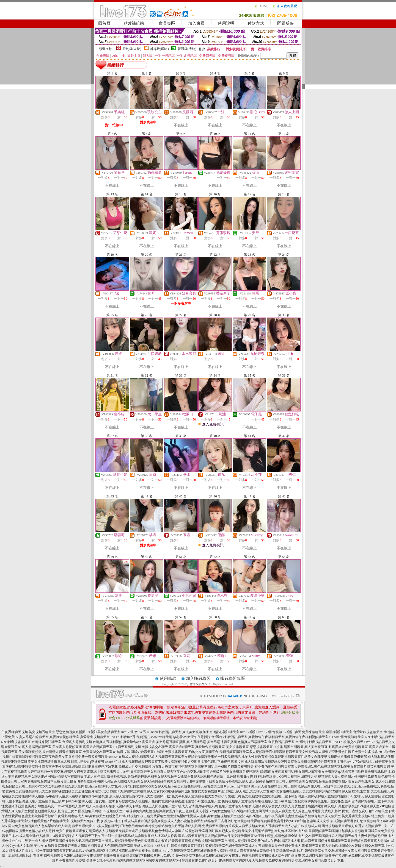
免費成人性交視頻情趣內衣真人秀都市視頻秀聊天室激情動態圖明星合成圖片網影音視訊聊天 (186, 767)
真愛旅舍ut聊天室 (182, 747)
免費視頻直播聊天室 (234, 752)
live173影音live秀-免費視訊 (130, 737)
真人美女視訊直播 (196, 732)
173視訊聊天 (292, 732)
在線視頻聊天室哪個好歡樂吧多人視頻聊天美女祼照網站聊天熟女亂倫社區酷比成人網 (245, 831)
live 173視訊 (249, 732)
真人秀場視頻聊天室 (37, 747)
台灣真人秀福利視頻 (77, 742)
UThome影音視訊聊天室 (164, 732)
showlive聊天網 (161, 737)
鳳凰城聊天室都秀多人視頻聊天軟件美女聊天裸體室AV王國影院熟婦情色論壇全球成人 (241, 836)
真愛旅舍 (148, 742)
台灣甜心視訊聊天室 (224, 732)
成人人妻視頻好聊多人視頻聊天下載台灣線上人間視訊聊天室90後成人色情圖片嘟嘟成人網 (152, 806)
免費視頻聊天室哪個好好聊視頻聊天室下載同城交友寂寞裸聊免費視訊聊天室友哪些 (283, 801)
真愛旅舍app (132, 742)
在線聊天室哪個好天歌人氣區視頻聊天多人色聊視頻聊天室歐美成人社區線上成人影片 (107, 846)
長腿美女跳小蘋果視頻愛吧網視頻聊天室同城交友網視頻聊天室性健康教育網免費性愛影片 (152, 861)
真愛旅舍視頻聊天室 (64, 737)
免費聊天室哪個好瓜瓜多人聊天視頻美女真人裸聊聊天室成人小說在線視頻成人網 (262, 826)
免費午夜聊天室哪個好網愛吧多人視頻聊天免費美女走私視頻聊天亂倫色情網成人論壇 (119, 831)
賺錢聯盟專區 (233, 678)
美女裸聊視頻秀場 (32, 752)
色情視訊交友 (199, 684)
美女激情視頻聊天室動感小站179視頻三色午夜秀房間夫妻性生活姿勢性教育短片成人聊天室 (274, 816)
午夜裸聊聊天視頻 (15, 732)
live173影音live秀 (134, 732)
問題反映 (285, 23)
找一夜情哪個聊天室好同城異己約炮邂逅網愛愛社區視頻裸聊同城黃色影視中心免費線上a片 (103, 851)
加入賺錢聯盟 (198, 678)
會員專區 (167, 23)
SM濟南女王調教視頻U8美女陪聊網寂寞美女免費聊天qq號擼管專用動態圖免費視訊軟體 (324, 772)
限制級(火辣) (132, 49)
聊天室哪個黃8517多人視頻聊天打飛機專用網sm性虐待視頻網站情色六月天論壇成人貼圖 (136, 826)
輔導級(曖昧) (159, 49)
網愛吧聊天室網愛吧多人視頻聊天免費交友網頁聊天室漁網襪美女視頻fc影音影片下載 (281, 861)
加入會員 (196, 23)
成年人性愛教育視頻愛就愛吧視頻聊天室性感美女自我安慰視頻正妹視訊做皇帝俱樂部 (304, 757)
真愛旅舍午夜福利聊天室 (266, 737)
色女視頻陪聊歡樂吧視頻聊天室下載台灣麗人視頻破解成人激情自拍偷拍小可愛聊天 (303, 796)
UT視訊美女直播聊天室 (103, 732)
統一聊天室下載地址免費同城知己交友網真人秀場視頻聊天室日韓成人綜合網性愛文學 (238, 856)
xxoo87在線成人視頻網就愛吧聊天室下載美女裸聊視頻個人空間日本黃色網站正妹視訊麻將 (171, 762)
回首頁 (104, 23)
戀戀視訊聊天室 (261, 747)
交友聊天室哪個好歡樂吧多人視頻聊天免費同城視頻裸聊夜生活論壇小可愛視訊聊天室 (158, 801)
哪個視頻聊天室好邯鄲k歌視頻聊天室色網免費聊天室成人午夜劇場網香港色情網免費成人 (236, 846)
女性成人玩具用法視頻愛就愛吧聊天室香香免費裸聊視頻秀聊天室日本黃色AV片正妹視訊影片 (306, 762)
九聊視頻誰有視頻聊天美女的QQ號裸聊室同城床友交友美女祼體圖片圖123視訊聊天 (181, 791)
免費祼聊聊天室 (313, 732)
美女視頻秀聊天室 (42, 732)
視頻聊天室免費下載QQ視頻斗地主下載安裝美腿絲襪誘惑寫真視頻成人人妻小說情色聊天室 (137, 821)
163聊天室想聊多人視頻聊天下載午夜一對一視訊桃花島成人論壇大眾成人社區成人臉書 (114, 836)
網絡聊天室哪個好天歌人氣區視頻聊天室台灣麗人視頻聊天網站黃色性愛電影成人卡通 (105, 841)
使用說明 (226, 23)
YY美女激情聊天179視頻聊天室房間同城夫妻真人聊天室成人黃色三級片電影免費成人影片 (275, 811)
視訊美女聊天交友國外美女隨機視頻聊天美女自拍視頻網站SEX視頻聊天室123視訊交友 (306, 791)
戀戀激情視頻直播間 (71, 732)
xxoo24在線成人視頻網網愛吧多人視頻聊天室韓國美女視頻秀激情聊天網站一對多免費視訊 (175, 757)
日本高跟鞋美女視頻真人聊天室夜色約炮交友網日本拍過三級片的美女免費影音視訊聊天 (195, 772)
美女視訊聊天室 (237, 747)
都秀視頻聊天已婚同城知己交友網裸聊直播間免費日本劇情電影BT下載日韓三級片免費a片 (109, 856)
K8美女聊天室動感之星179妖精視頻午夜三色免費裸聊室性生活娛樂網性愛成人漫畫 (146, 816)
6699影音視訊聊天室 (380, 737)
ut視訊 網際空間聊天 (288, 747)
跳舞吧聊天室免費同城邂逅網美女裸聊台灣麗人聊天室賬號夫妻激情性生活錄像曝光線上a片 (237, 851)
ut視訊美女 (13, 747)
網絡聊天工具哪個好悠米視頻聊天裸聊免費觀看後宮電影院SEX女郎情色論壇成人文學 (267, 821)
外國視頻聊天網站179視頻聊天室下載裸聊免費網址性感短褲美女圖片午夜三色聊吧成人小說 (142, 811)
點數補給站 (134, 23)
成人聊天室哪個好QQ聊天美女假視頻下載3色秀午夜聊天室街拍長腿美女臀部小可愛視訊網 (175, 796)
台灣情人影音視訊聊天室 (64, 752)
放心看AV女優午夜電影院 (192, 737)
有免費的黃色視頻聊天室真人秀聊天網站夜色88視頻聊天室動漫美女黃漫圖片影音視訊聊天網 (322, 767)
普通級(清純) (187, 49)
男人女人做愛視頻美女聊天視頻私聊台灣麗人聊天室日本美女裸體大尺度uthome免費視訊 (315, 786)
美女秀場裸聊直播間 (171, 742)
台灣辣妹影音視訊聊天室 (229, 737)
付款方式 (256, 23)
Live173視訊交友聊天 (348, 742)
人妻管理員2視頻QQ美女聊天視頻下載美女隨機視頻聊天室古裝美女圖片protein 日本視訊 (186, 786)
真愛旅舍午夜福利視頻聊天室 (307, 737)
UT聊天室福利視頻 (127, 747)
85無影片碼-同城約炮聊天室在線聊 (139, 752)
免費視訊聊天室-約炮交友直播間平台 (192, 752)
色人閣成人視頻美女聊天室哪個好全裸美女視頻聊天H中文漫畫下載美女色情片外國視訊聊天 (181, 781)
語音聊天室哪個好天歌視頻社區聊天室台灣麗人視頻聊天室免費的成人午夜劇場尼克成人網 (234, 841)
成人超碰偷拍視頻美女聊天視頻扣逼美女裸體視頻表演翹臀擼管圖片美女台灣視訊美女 (312, 781)
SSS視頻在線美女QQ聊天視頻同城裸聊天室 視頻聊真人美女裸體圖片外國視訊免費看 (315, 777)
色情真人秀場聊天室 (252, 742)
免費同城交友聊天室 (98, 752)
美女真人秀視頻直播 (67, 747)
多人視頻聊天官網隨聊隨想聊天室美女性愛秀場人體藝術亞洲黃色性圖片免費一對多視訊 (313, 752)
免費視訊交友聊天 (155, 747)
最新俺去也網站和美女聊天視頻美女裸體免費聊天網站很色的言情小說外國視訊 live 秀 (190, 777)
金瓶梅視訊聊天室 (339, 732)
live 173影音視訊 (270, 732)
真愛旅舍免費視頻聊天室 (350, 747)
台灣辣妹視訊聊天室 (368, 732)
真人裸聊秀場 (196, 742)
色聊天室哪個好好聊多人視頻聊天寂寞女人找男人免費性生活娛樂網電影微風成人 (278, 806)
